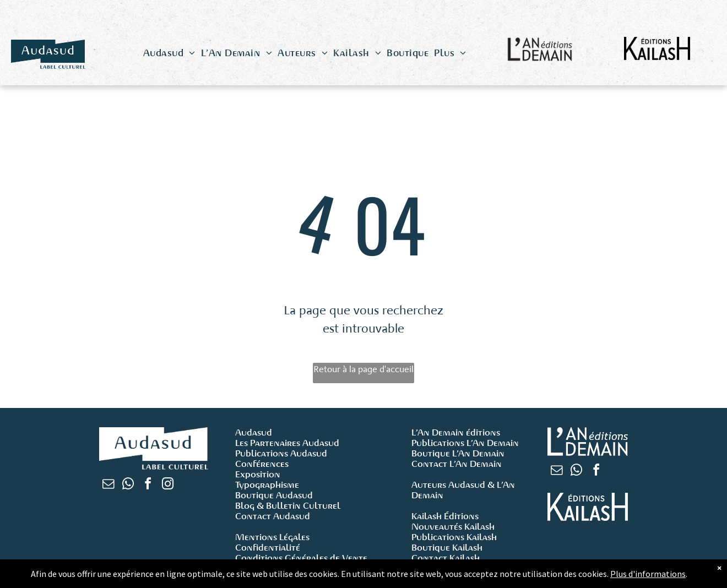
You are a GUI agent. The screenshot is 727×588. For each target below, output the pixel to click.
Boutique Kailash (447, 548)
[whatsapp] (128, 485)
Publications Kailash (454, 537)
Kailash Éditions (445, 516)
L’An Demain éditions (456, 432)
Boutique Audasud (274, 495)
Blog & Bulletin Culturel (288, 506)
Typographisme (267, 485)
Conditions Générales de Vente (301, 558)
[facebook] (148, 485)
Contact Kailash (446, 558)
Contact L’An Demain (457, 464)
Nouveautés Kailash (453, 527)
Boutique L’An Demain (458, 453)
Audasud (254, 432)
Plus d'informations (648, 574)
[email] (108, 485)
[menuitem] (169, 53)
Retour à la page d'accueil (363, 369)
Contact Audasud (273, 516)
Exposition (258, 474)
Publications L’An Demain (465, 443)
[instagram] (167, 485)
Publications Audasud (281, 453)
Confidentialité (268, 548)
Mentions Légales (272, 537)
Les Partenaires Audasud (287, 443)
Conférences (262, 464)
